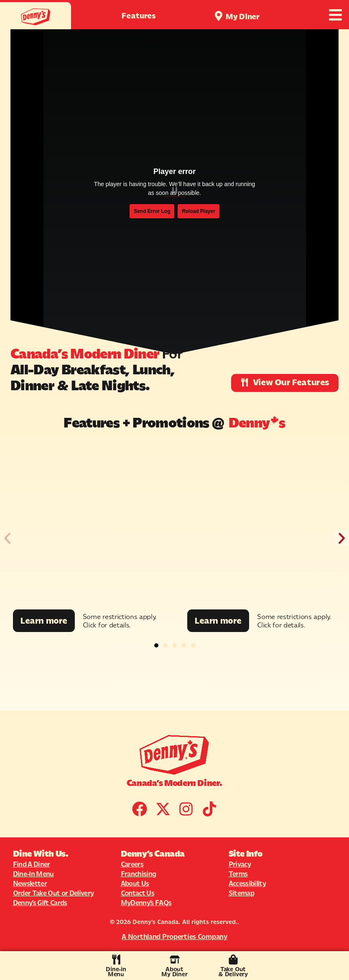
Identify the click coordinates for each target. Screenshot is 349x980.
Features (139, 16)
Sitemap (241, 893)
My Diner (243, 17)
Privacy (240, 864)
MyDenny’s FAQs (146, 903)
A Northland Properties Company (174, 937)
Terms (238, 874)
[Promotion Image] (87, 525)
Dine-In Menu (33, 874)
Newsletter (30, 883)
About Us (135, 883)
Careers (132, 864)
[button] (7, 538)
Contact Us (138, 893)
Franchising (139, 874)
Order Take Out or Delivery (53, 893)
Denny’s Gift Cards (40, 903)
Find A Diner (32, 864)
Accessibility (247, 883)
